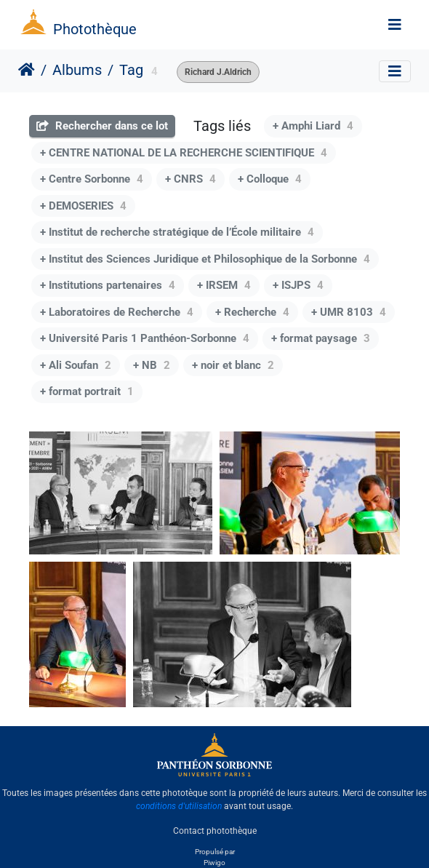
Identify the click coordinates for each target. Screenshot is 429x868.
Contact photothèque (215, 831)
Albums (77, 70)
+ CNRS (191, 179)
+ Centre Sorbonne (92, 179)
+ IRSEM (224, 285)
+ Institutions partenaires (108, 285)
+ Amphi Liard (313, 126)
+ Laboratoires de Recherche (117, 312)
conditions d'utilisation (179, 806)
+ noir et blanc (233, 365)
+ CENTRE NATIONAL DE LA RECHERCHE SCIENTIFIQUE (184, 153)
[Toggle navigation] (395, 25)
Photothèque (95, 29)
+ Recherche (252, 312)
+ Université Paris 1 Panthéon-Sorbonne (145, 338)
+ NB (152, 365)
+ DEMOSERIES (83, 206)
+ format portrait (87, 391)
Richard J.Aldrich (218, 72)
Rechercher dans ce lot (102, 126)
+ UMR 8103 (349, 312)
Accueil (27, 70)
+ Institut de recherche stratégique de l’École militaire (177, 232)
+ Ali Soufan (76, 365)
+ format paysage (321, 338)
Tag (131, 70)
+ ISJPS (298, 285)
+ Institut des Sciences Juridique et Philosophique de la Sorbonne (205, 259)
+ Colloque (270, 179)
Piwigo (214, 863)
